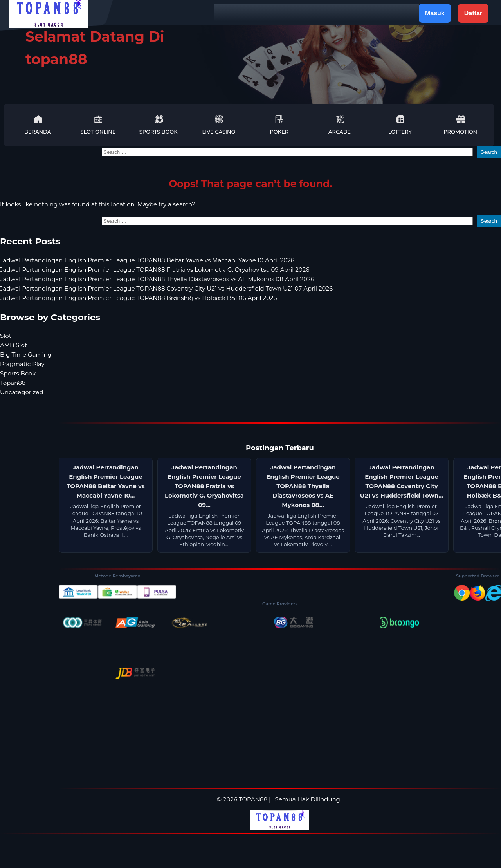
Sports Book (159, 125)
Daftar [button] (473, 13)
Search (489, 152)
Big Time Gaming (26, 355)
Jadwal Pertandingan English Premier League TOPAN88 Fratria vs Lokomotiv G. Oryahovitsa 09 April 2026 (155, 270)
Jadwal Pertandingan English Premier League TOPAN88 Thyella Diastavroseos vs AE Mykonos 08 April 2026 (157, 279)
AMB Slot (14, 345)
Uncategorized (22, 392)
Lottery (400, 125)
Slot (6, 336)
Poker (279, 125)
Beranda (38, 125)
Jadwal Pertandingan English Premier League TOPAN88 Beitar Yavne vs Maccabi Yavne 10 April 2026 (147, 260)
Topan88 (13, 383)
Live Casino (219, 125)
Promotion (460, 125)
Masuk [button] (435, 13)
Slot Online (98, 125)
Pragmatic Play (22, 364)
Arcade (340, 125)
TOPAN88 (253, 799)
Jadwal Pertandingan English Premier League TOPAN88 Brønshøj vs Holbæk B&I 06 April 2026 (138, 298)
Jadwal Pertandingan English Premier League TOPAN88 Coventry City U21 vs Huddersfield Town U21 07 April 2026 (166, 288)
